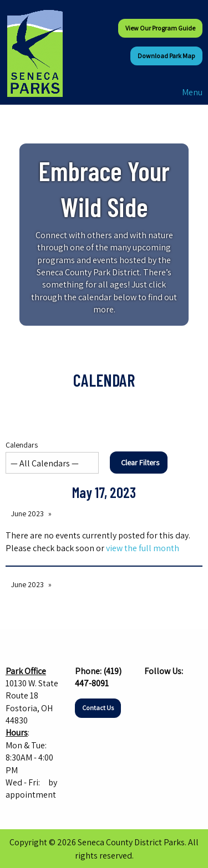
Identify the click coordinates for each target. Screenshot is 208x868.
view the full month (143, 548)
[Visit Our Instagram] (171, 692)
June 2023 (27, 513)
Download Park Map (166, 56)
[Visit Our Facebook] (153, 692)
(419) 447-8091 (98, 677)
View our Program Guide (160, 28)
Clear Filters (140, 462)
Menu (187, 92)
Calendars (52, 457)
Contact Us (98, 708)
